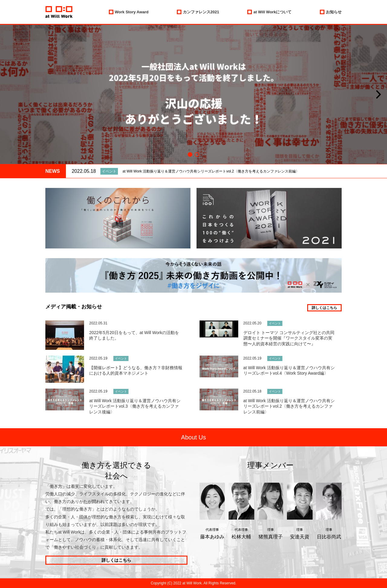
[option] (193, 94)
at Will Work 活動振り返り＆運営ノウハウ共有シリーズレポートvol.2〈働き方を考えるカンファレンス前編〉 (211, 171)
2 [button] (197, 154)
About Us (193, 437)
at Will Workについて (272, 12)
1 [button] (190, 154)
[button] (379, 95)
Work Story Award (132, 12)
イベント (109, 171)
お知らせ (334, 12)
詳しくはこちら (324, 308)
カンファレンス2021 (201, 12)
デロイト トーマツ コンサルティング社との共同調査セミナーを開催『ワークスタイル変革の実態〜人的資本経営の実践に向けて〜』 (289, 338)
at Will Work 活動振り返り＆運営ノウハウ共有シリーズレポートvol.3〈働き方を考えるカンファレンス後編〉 (135, 406)
